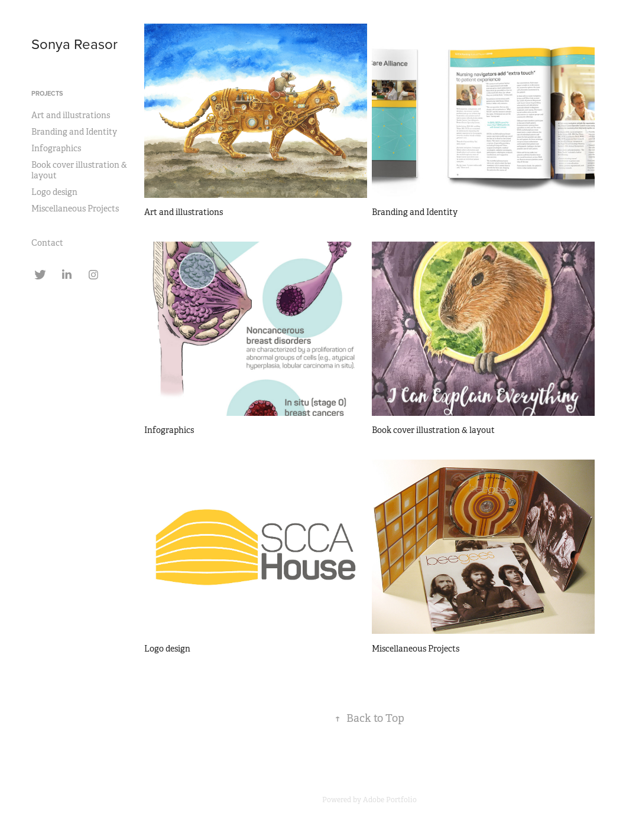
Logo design (54, 192)
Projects (47, 93)
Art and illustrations (71, 115)
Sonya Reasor (74, 44)
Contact (47, 243)
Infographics (56, 148)
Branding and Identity (74, 132)
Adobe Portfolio (390, 800)
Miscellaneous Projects (75, 209)
